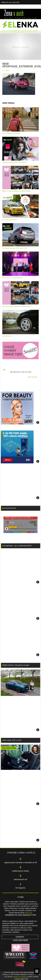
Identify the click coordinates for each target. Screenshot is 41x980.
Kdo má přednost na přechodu (11, 133)
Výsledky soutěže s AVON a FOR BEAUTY (15, 162)
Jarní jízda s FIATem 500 (10, 220)
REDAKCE (29, 913)
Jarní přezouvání (7, 336)
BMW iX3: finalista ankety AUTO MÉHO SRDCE (16, 191)
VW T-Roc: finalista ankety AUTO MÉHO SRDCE (17, 306)
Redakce (24, 977)
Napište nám (17, 977)
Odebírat (20, 937)
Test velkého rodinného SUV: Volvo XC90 (14, 248)
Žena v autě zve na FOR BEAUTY (12, 278)
